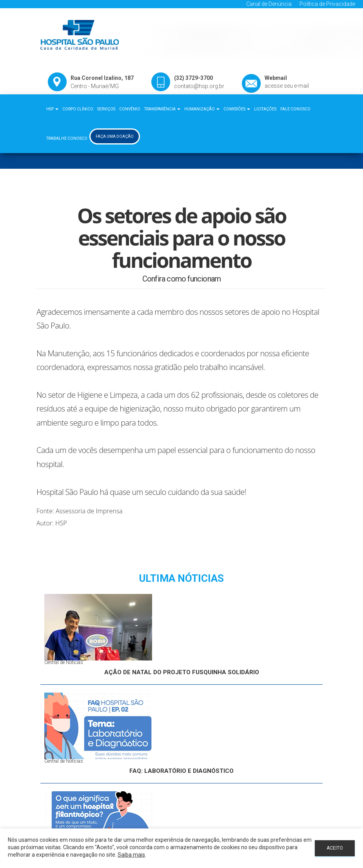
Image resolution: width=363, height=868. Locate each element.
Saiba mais (131, 855)
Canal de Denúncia (269, 4)
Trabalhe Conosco (67, 138)
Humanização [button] (202, 109)
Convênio (130, 109)
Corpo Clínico (78, 109)
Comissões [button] (237, 109)
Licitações (265, 109)
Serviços (106, 109)
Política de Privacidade (327, 4)
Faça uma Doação (115, 136)
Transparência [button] (162, 109)
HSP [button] (52, 109)
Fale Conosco (295, 109)
